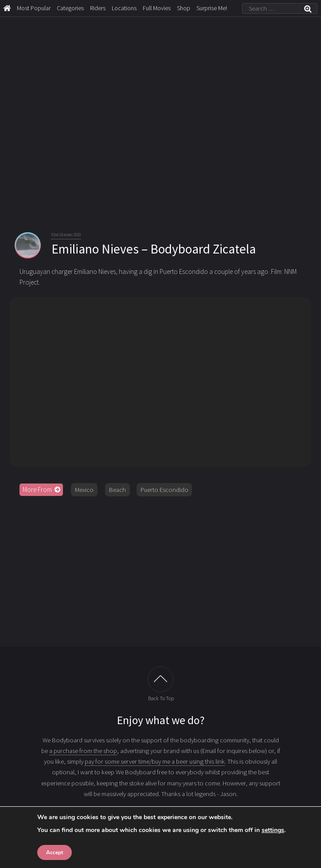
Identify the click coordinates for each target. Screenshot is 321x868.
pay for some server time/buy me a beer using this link (155, 761)
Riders (98, 8)
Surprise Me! (212, 8)
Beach (117, 490)
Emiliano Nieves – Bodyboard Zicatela (154, 249)
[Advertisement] (161, 571)
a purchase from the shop (83, 751)
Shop (184, 8)
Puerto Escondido (164, 490)
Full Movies (157, 8)
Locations (124, 8)
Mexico (84, 490)
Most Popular (34, 8)
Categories (70, 8)
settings (273, 830)
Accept (55, 852)
